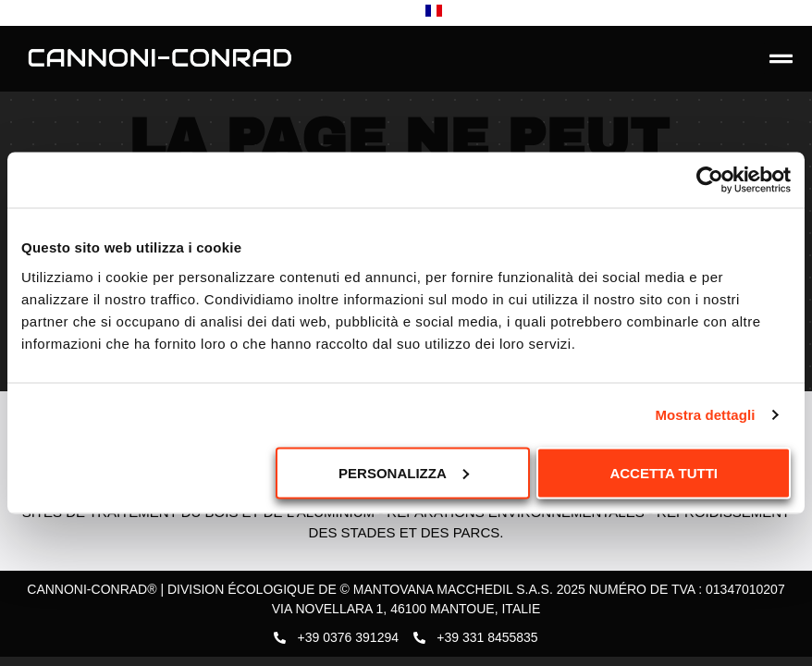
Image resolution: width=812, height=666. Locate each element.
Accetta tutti (664, 472)
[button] (781, 59)
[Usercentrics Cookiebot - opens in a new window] (710, 180)
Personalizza (404, 472)
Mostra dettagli (705, 415)
